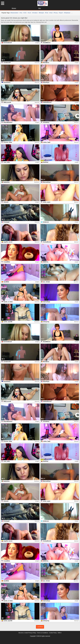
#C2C (25, 13)
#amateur (35, 13)
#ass (21, 13)
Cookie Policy (53, 633)
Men (40, 8)
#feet (47, 13)
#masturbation (14, 13)
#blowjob (41, 13)
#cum (29, 13)
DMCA (60, 633)
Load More (40, 627)
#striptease (67, 13)
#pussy (56, 13)
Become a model (23, 633)
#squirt (61, 13)
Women (14, 8)
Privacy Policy (32, 633)
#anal (51, 13)
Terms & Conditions (43, 633)
